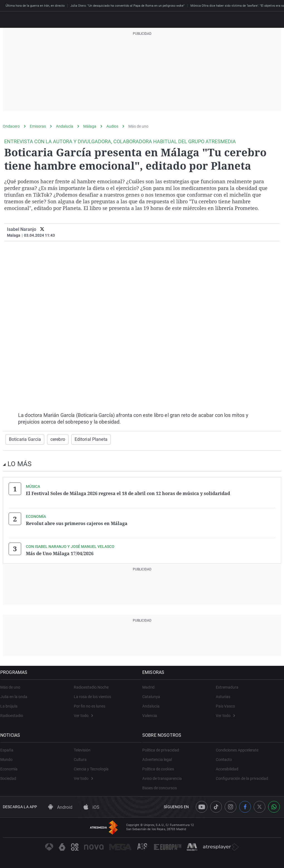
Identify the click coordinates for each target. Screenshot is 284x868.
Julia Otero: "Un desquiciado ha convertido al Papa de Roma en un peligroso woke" (128, 6)
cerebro (53, 439)
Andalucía (65, 126)
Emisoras (38, 126)
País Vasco (225, 704)
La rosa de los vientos (92, 694)
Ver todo (83, 713)
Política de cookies (161, 767)
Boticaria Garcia (23, 439)
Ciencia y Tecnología (91, 767)
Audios (112, 126)
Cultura (80, 757)
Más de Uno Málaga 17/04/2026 (60, 552)
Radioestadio (14, 713)
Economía (11, 767)
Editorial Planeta (84, 439)
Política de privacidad (163, 748)
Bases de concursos (162, 786)
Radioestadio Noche (91, 685)
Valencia (152, 713)
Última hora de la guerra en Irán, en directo (35, 6)
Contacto (224, 757)
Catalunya (154, 694)
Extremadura (227, 685)
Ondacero (11, 126)
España (9, 748)
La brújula (11, 704)
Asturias (223, 694)
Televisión (82, 748)
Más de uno (138, 126)
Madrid (151, 685)
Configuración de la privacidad (242, 776)
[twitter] (42, 229)
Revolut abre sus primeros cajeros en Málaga (77, 522)
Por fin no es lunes (90, 704)
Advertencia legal (160, 757)
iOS (91, 805)
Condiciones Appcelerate (237, 748)
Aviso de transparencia (165, 776)
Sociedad (11, 776)
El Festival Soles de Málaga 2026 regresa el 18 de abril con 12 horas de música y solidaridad (128, 493)
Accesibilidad (227, 767)
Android (60, 805)
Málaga (90, 126)
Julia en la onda (16, 694)
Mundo (9, 757)
